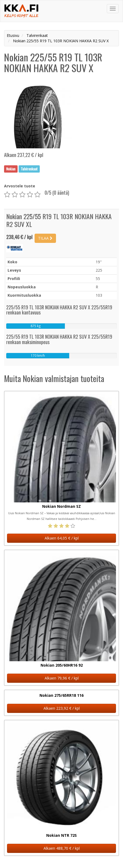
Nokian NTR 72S (61, 835)
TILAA (45, 238)
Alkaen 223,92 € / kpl (62, 708)
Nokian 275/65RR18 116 (61, 695)
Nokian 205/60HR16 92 (62, 665)
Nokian (11, 169)
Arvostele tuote (20, 186)
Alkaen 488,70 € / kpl (62, 848)
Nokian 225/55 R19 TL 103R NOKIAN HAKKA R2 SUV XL (59, 220)
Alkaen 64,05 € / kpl (62, 538)
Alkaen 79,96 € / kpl (62, 678)
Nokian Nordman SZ (61, 506)
